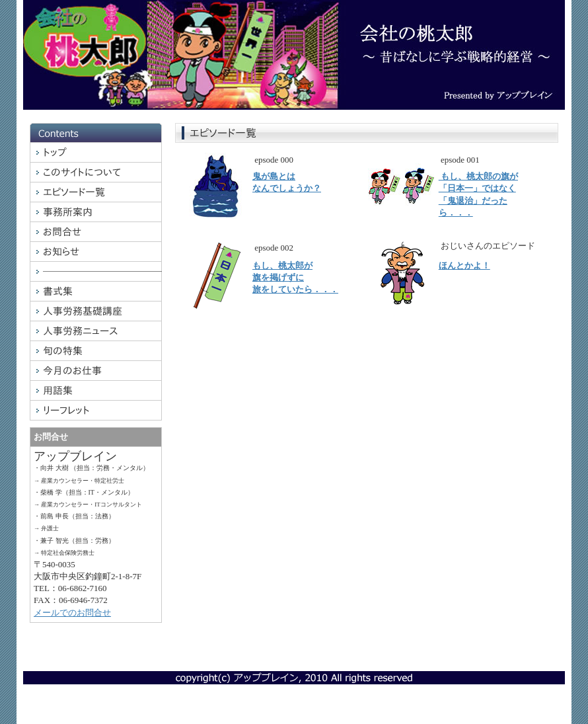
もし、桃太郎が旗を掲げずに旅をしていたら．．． (295, 277)
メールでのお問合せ (72, 613)
